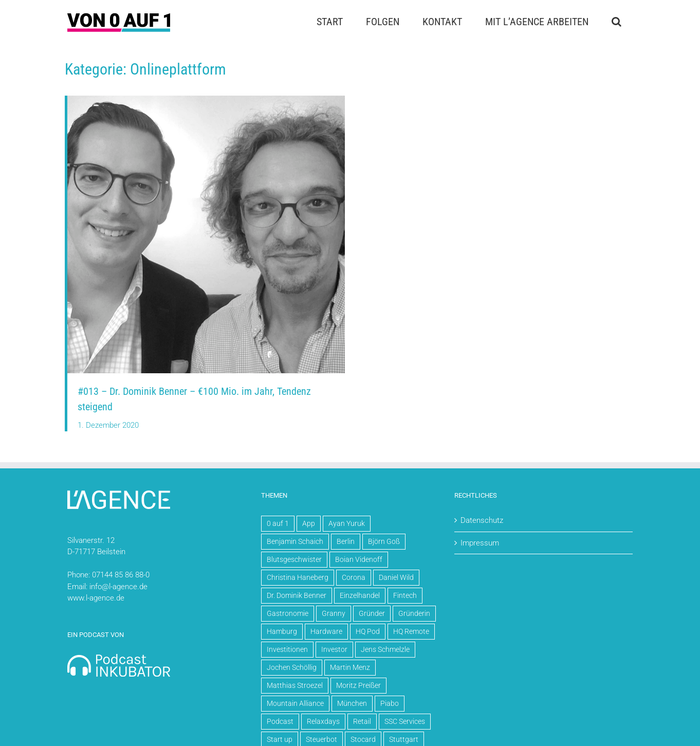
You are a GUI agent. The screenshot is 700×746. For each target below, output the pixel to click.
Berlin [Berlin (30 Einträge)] (346, 541)
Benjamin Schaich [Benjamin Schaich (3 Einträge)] (295, 541)
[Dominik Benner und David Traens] (206, 99)
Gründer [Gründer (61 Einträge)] (372, 613)
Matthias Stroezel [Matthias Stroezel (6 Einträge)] (295, 685)
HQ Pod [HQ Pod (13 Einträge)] (368, 631)
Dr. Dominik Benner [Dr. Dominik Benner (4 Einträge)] (297, 595)
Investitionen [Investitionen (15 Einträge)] (287, 649)
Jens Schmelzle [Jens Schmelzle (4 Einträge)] (385, 649)
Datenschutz (482, 520)
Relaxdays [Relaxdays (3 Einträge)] (323, 721)
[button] (616, 22)
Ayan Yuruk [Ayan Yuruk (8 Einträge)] (347, 523)
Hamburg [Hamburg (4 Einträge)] (282, 631)
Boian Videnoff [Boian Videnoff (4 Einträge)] (359, 559)
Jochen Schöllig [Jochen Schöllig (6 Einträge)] (292, 667)
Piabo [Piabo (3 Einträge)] (390, 703)
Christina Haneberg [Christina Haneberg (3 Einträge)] (298, 577)
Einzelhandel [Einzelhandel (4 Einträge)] (360, 595)
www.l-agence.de (96, 598)
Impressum (480, 543)
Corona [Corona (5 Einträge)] (354, 577)
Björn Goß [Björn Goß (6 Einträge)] (384, 541)
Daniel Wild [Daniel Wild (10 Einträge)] (396, 577)
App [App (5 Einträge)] (309, 523)
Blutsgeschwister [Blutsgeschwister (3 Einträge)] (294, 559)
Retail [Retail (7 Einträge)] (362, 721)
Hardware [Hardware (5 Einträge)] (326, 631)
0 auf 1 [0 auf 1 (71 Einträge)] (278, 523)
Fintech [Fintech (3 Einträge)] (405, 595)
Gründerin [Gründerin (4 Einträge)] (414, 613)
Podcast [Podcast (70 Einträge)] (280, 721)
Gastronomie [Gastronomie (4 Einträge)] (288, 613)
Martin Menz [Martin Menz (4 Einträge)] (350, 667)
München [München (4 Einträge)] (352, 703)
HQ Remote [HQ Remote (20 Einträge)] (411, 631)
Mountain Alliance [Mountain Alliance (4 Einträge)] (295, 703)
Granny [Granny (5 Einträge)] (334, 613)
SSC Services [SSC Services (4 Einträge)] (405, 721)
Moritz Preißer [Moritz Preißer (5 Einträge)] (358, 685)
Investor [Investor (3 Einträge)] (334, 649)
